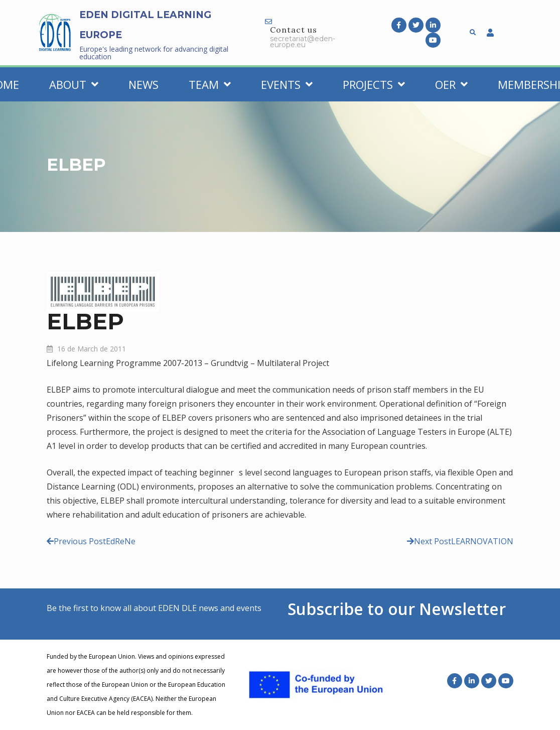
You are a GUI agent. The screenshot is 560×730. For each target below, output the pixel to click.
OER (451, 84)
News (144, 84)
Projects (374, 84)
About (74, 84)
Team (210, 84)
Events (287, 84)
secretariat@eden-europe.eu (303, 42)
